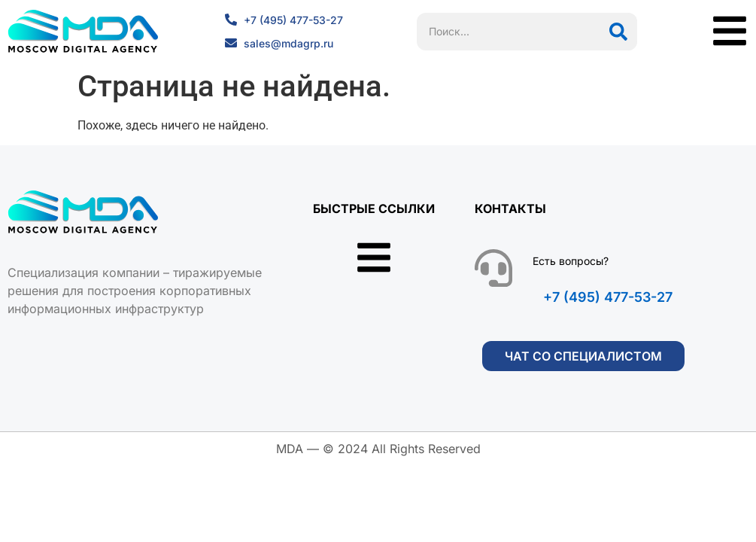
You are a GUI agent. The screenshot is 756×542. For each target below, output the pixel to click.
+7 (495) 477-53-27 (608, 297)
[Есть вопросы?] (493, 268)
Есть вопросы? (571, 261)
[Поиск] (618, 32)
